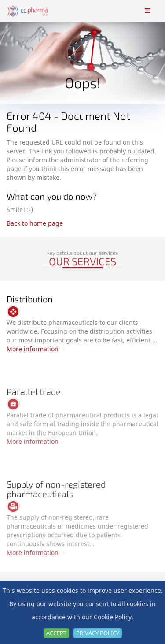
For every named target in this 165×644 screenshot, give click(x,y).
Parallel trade (34, 391)
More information (36, 349)
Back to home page (35, 223)
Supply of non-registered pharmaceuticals (56, 489)
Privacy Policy (98, 633)
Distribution (30, 299)
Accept (56, 633)
